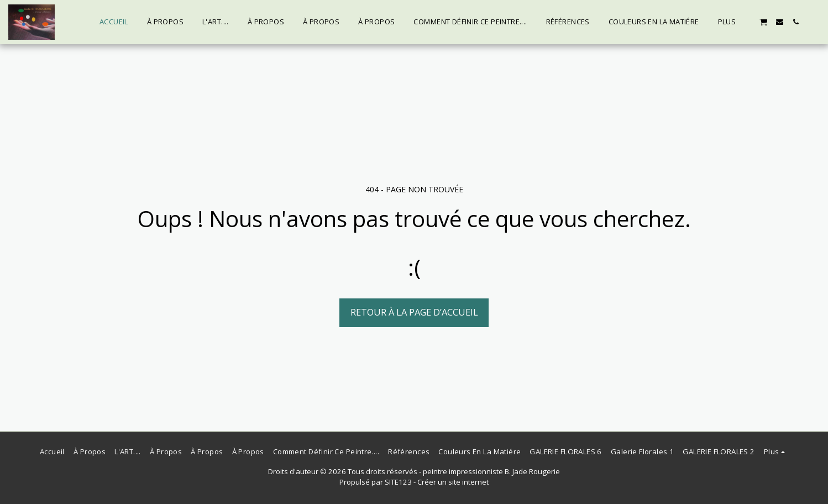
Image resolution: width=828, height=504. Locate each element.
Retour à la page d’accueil (414, 312)
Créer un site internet (453, 482)
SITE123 (398, 482)
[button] (763, 22)
